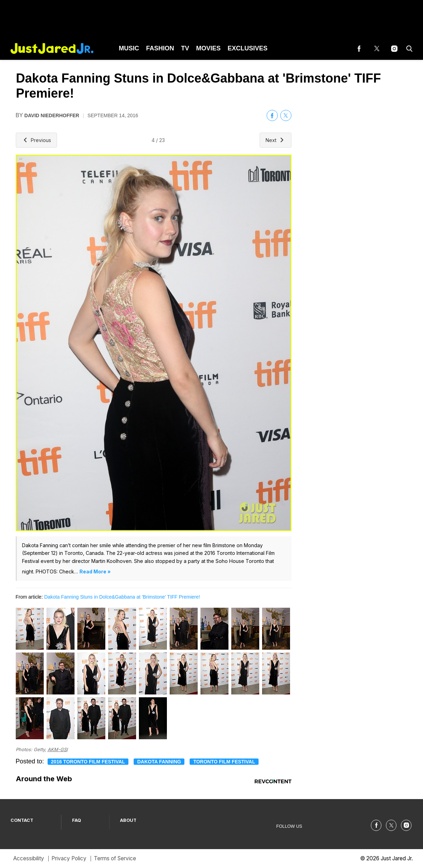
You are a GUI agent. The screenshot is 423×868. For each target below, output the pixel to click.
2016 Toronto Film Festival (88, 762)
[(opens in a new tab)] (359, 48)
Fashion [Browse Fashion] (160, 48)
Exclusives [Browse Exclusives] (248, 48)
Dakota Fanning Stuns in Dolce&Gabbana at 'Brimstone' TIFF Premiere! (122, 597)
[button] (408, 48)
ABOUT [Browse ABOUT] (128, 820)
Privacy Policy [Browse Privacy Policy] (69, 858)
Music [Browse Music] (129, 48)
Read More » (95, 571)
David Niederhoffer (52, 115)
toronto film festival (224, 762)
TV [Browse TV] (185, 48)
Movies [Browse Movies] (209, 48)
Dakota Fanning (159, 762)
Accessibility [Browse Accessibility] (29, 858)
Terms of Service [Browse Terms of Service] (115, 858)
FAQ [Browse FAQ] (77, 820)
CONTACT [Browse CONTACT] (22, 820)
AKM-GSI (58, 749)
